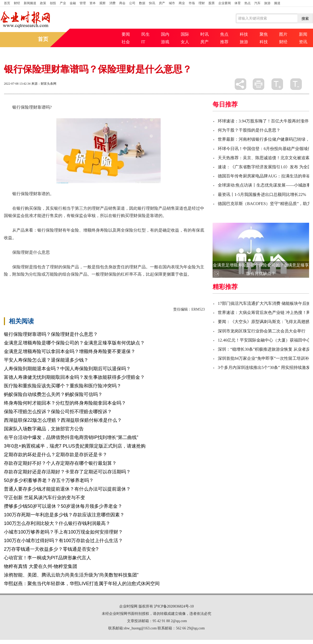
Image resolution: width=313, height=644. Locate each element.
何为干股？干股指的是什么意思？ (249, 130)
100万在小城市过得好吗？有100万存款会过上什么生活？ (63, 541)
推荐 (224, 42)
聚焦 (264, 34)
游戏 (165, 42)
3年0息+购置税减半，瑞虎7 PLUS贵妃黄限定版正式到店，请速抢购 (75, 446)
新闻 (303, 34)
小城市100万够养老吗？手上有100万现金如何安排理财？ (63, 532)
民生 (146, 34)
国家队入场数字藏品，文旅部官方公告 (44, 429)
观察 (103, 3)
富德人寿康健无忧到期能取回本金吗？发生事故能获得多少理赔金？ (74, 377)
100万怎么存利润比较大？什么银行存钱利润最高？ (57, 523)
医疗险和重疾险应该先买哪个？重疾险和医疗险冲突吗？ (63, 386)
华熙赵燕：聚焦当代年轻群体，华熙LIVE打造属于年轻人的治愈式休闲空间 (82, 584)
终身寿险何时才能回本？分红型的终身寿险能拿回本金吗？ (65, 403)
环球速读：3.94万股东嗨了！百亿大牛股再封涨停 (263, 121)
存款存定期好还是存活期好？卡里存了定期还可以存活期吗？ (67, 472)
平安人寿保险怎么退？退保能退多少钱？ (46, 360)
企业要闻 (225, 3)
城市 (172, 3)
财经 (17, 3)
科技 (244, 34)
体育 (238, 3)
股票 (212, 3)
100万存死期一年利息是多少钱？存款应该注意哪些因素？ (64, 515)
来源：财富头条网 (44, 84)
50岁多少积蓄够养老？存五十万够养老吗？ (49, 480)
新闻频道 (30, 3)
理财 (202, 3)
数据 (142, 3)
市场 (192, 3)
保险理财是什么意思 (79, 283)
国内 (165, 34)
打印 (258, 84)
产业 (63, 3)
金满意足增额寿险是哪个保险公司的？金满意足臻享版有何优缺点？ (74, 343)
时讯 (204, 34)
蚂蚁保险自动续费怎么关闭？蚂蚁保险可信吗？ (53, 394)
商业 (182, 3)
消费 (112, 3)
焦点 (224, 34)
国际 (185, 34)
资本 (93, 3)
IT (143, 42)
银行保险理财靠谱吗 (40, 283)
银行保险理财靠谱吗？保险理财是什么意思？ (51, 334)
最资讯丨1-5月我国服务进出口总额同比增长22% (262, 194)
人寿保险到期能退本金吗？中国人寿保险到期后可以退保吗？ (67, 369)
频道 (277, 3)
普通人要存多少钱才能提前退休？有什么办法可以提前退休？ (67, 489)
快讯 (152, 3)
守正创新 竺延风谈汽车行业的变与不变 (44, 498)
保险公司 (107, 283)
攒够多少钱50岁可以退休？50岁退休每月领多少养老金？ (63, 506)
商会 (122, 3)
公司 (132, 3)
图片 (283, 34)
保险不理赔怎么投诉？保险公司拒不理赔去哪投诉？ (58, 412)
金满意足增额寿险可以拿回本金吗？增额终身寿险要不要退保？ (70, 351)
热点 (248, 3)
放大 (277, 84)
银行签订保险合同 (133, 283)
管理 (83, 3)
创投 (53, 3)
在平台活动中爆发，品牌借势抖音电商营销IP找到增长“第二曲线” (71, 437)
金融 (73, 3)
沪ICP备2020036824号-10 (174, 606)
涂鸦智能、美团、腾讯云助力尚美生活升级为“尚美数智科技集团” (71, 575)
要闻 (126, 34)
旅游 (267, 3)
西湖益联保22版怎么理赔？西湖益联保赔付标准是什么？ (63, 420)
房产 (162, 3)
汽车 (257, 3)
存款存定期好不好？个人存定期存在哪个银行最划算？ (60, 463)
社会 (126, 42)
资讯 (303, 42)
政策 (43, 3)
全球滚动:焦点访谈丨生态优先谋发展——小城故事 (264, 185)
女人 (185, 42)
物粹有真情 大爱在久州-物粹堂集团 (41, 566)
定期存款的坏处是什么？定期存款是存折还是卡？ (56, 455)
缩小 (296, 84)
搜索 (305, 18)
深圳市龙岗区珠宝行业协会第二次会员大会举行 (262, 331)
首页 (7, 3)
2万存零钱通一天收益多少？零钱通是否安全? (51, 549)
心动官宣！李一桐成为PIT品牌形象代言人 (47, 558)
